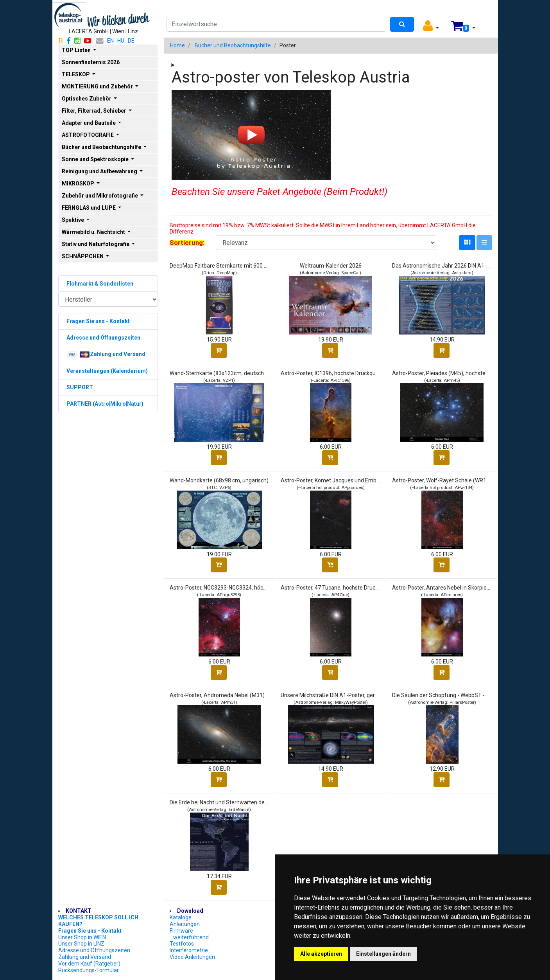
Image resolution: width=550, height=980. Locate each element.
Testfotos (182, 944)
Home (177, 45)
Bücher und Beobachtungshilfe (233, 45)
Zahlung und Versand (85, 957)
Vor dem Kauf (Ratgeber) (89, 964)
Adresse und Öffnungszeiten (94, 950)
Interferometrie (189, 950)
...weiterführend (189, 937)
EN (110, 41)
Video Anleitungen (192, 957)
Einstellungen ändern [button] (383, 954)
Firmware (181, 931)
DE (131, 41)
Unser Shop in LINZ (81, 944)
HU (121, 41)
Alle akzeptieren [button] (321, 954)
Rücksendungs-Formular (89, 970)
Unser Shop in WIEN (82, 937)
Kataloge (181, 917)
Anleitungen (185, 924)
